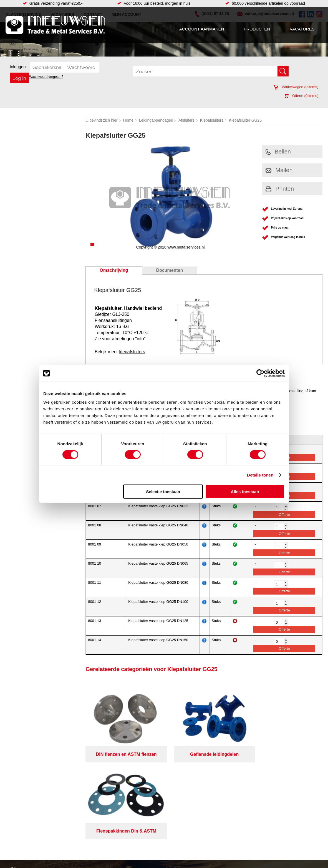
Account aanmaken (202, 29)
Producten (257, 29)
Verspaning (180, 820)
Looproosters (124, 837)
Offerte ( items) (301, 96)
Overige (120, 859)
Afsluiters (186, 120)
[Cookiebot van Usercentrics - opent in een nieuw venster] (260, 373)
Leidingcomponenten (75, 837)
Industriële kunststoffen (77, 859)
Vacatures (302, 29)
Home (128, 120)
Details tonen (260, 475)
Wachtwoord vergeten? (46, 77)
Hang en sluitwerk (128, 826)
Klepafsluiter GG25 (245, 120)
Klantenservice (21, 837)
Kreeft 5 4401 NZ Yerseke (281, 825)
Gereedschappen (128, 848)
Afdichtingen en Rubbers (134, 820)
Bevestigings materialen (78, 826)
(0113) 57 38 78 (272, 829)
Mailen (279, 170)
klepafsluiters (132, 352)
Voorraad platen (184, 831)
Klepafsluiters (212, 120)
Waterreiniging (125, 853)
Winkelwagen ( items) (296, 87)
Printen (280, 189)
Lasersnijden (181, 826)
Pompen (120, 842)
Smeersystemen (71, 853)
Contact (15, 848)
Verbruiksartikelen (72, 848)
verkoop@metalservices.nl (281, 834)
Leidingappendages (156, 120)
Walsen (176, 848)
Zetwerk (177, 859)
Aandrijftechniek (71, 820)
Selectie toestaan (163, 492)
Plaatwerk (178, 842)
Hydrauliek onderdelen (76, 831)
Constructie (180, 837)
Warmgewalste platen (188, 853)
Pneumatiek (67, 842)
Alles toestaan (245, 492)
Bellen (278, 151)
